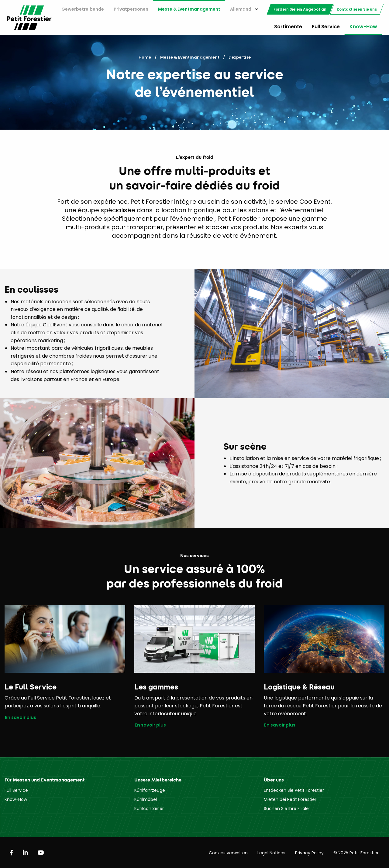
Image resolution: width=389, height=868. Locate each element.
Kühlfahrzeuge (150, 790)
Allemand (241, 9)
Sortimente (288, 27)
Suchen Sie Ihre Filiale (286, 808)
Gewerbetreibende (83, 9)
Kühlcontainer (149, 808)
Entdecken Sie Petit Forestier (294, 790)
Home (145, 57)
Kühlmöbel (146, 799)
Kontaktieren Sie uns (357, 9)
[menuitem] (83, 9)
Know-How (363, 27)
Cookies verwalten (228, 853)
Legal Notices (271, 853)
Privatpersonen (131, 9)
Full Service (326, 27)
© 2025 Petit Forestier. (356, 853)
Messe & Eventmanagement (189, 9)
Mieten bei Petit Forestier (290, 799)
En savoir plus (21, 718)
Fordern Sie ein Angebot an (300, 9)
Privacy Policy (309, 853)
